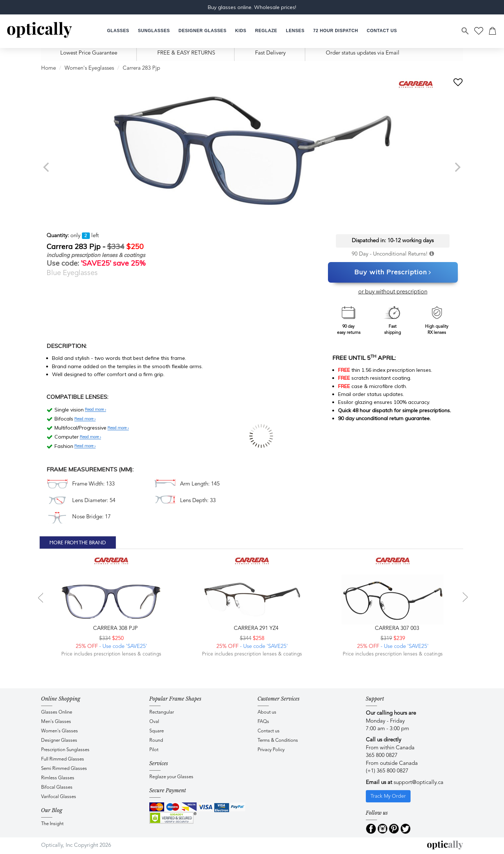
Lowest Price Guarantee (89, 53)
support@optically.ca (418, 783)
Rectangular (162, 712)
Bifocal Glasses (57, 787)
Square (157, 731)
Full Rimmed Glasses (63, 759)
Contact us (269, 731)
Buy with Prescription (393, 273)
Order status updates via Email (363, 53)
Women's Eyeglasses (89, 68)
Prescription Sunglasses (65, 750)
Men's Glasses (56, 722)
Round (156, 740)
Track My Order (388, 796)
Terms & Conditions (278, 740)
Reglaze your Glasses (171, 777)
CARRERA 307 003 (396, 629)
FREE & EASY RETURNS (186, 53)
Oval (154, 722)
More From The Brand (78, 543)
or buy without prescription (393, 292)
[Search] (465, 31)
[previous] (47, 167)
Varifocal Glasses (59, 797)
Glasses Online (57, 712)
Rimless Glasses (58, 778)
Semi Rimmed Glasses (64, 769)
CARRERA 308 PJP (115, 629)
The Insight (52, 824)
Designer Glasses (59, 740)
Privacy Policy (271, 750)
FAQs (263, 722)
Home (49, 68)
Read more (95, 410)
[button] (241, 31)
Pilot (154, 750)
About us (267, 712)
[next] (457, 167)
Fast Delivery (270, 53)
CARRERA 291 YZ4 (255, 629)
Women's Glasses (60, 731)
